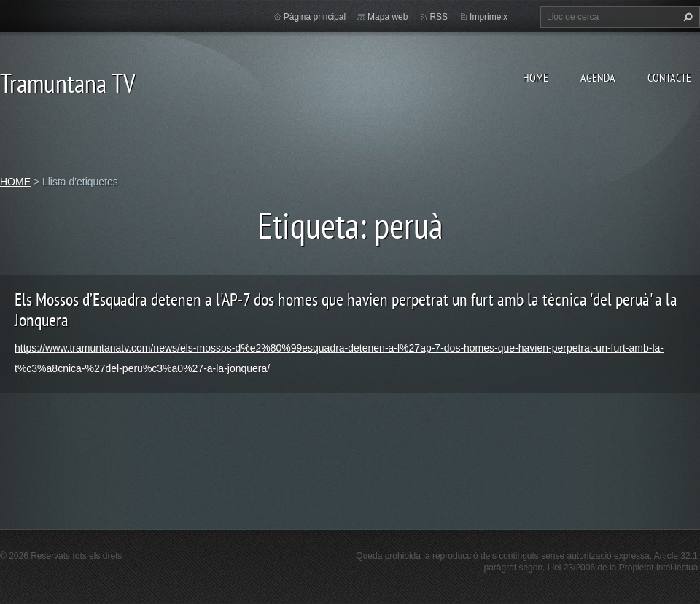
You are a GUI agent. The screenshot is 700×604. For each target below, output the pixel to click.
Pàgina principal (315, 17)
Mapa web (388, 17)
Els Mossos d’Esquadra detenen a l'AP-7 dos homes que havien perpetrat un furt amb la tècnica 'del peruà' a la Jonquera (346, 310)
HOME (536, 77)
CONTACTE (669, 77)
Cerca (686, 17)
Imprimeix (489, 17)
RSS (439, 17)
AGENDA (598, 77)
